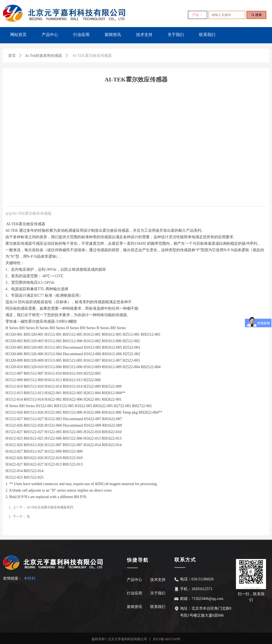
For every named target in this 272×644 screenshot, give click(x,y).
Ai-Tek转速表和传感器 (44, 56)
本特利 (30, 578)
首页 (12, 56)
